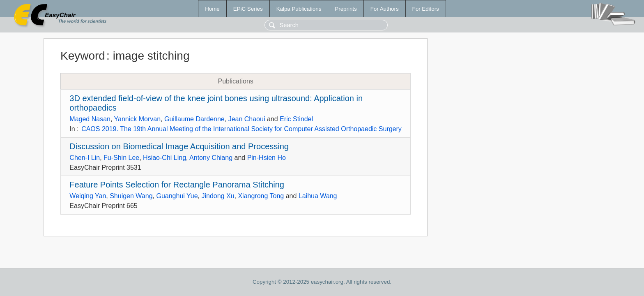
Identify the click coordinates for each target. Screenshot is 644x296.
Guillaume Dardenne (194, 119)
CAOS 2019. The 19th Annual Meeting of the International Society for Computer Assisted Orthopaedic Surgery (241, 129)
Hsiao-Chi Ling (164, 158)
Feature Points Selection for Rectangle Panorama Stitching (177, 185)
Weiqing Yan (88, 196)
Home (212, 9)
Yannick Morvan (138, 119)
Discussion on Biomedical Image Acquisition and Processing (179, 146)
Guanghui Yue (177, 196)
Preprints (346, 9)
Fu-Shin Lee (121, 158)
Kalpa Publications (299, 9)
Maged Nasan (90, 119)
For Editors (426, 9)
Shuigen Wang (131, 196)
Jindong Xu (218, 196)
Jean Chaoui (247, 119)
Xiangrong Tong (261, 196)
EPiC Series (248, 9)
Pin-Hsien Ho (267, 158)
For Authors (385, 9)
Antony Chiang (211, 158)
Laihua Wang (318, 196)
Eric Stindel (296, 119)
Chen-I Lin (85, 158)
